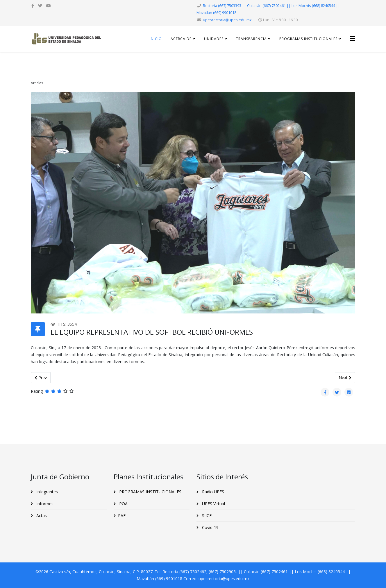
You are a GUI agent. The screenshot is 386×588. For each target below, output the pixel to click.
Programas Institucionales (308, 39)
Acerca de (181, 39)
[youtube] (49, 6)
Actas (41, 516)
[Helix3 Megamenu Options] (353, 38)
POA (123, 504)
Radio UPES (212, 492)
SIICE (206, 516)
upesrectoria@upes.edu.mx (227, 20)
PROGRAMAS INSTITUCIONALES (150, 492)
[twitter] (40, 6)
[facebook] (33, 6)
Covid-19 (210, 527)
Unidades (214, 39)
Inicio (156, 39)
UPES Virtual (213, 504)
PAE (122, 516)
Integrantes (47, 492)
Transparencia (252, 39)
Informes (44, 504)
